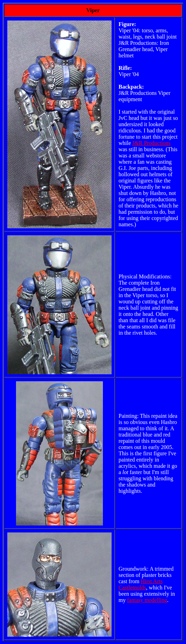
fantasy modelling (147, 600)
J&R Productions (152, 143)
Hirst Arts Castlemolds (141, 584)
